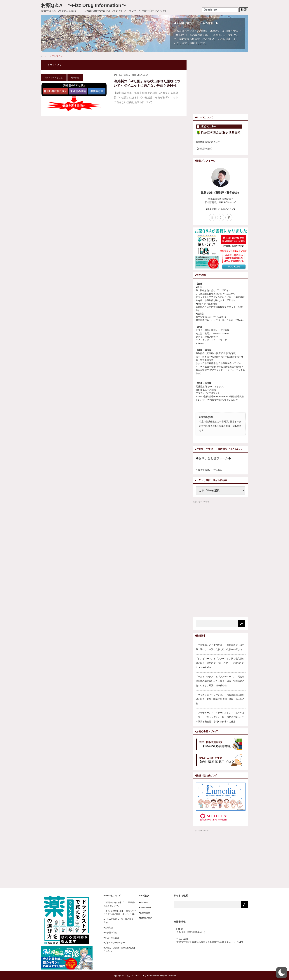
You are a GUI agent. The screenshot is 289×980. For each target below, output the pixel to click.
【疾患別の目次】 (205, 149)
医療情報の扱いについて (208, 142)
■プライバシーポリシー (114, 943)
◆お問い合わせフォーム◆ (213, 458)
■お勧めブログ (144, 918)
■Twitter (143, 902)
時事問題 (75, 78)
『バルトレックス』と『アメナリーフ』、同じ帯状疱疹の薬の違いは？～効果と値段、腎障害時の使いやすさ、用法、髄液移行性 (220, 681)
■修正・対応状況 (111, 938)
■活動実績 (108, 928)
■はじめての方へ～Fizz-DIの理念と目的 (120, 921)
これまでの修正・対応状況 (209, 470)
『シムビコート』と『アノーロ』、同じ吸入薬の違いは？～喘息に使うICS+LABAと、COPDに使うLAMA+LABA (220, 663)
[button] (282, 973)
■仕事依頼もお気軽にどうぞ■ (221, 209)
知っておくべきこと (54, 78)
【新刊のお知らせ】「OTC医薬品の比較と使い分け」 (120, 904)
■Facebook (144, 908)
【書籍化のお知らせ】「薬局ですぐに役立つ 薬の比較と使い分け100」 (120, 912)
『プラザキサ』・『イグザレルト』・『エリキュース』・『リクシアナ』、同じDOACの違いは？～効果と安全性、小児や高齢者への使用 (220, 717)
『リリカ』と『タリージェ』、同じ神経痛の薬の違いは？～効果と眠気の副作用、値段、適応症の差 (220, 699)
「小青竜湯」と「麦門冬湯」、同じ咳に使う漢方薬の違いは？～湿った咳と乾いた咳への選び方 (220, 647)
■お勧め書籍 (143, 913)
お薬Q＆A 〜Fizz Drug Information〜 (83, 5)
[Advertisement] (224, 86)
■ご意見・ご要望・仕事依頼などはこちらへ (119, 949)
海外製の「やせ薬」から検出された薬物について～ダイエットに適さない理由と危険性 (147, 83)
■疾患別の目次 (110, 932)
